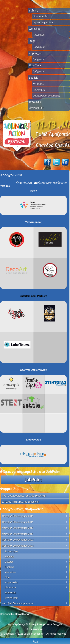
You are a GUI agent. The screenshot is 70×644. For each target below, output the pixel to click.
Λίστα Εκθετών (40, 16)
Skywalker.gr (36, 108)
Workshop (35, 29)
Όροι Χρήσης (16, 624)
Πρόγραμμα (39, 35)
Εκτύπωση (25, 183)
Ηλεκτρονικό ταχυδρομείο (52, 183)
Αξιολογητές (39, 90)
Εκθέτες (33, 11)
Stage (32, 41)
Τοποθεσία (35, 102)
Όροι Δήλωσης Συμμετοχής (46, 96)
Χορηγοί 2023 (11, 175)
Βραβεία (34, 78)
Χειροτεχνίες (36, 53)
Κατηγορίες (38, 84)
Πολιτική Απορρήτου (38, 624)
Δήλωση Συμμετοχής (43, 22)
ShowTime (35, 65)
